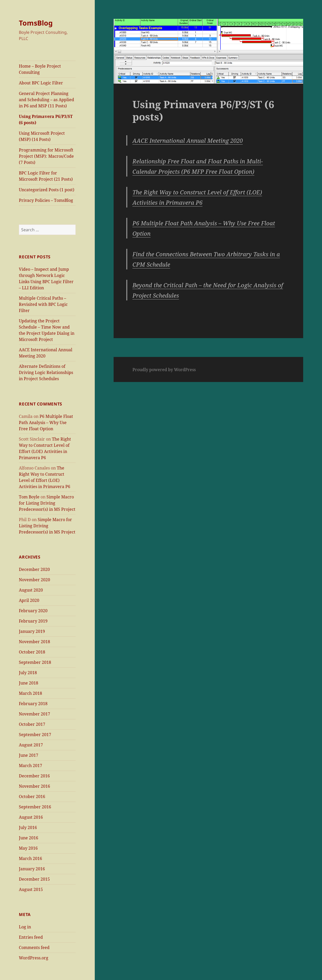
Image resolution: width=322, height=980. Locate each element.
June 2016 (29, 838)
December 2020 (34, 569)
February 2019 (33, 621)
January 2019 (32, 631)
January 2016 (32, 869)
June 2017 (29, 755)
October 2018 (32, 652)
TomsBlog (36, 23)
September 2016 (35, 807)
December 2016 (34, 776)
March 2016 (30, 858)
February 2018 (33, 704)
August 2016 (31, 817)
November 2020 (34, 580)
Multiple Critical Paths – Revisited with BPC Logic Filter (43, 304)
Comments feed (34, 947)
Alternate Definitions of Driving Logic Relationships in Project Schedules (46, 372)
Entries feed (31, 937)
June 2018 (29, 683)
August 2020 (31, 590)
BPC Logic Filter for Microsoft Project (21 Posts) (46, 176)
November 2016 (34, 786)
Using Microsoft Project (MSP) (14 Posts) (42, 136)
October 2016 (32, 796)
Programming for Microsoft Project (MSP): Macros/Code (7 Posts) (46, 156)
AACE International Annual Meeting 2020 (188, 140)
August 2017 (31, 745)
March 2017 (30, 766)
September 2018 (35, 662)
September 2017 (35, 735)
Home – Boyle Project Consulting (40, 69)
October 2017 (32, 724)
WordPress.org (34, 958)
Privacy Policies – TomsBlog (46, 200)
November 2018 (34, 642)
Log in (25, 927)
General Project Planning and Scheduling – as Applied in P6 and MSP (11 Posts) (46, 100)
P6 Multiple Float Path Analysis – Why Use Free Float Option (46, 423)
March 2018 (30, 693)
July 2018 (28, 673)
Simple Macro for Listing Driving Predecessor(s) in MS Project (47, 503)
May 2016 (28, 848)
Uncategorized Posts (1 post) (47, 190)
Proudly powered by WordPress (164, 370)
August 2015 (31, 889)
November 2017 (34, 714)
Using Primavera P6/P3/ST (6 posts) (46, 119)
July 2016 (28, 827)
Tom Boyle (29, 497)
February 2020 (33, 611)
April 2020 (29, 600)
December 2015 (34, 879)
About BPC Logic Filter (41, 83)
